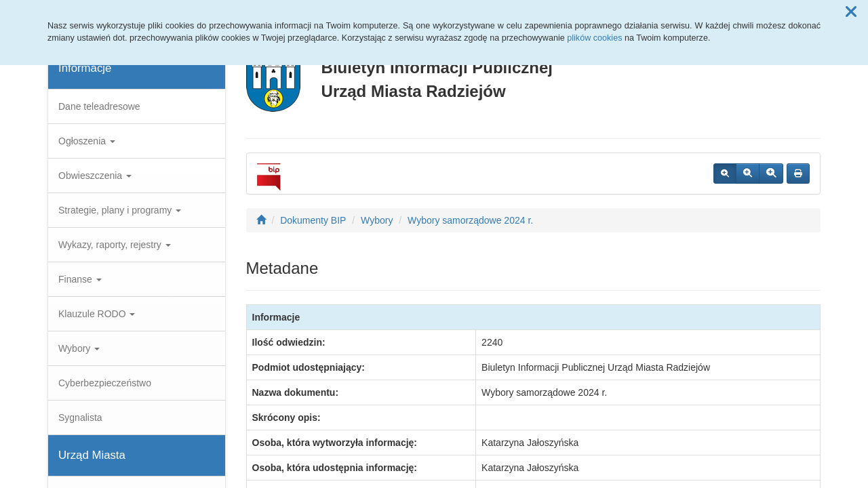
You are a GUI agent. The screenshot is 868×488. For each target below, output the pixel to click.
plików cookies (594, 38)
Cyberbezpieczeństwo (105, 383)
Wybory (79, 348)
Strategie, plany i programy (120, 210)
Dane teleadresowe (99, 106)
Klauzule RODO (97, 314)
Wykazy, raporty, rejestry (115, 245)
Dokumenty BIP (313, 220)
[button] (851, 12)
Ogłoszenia (87, 141)
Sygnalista (80, 418)
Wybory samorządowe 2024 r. (470, 220)
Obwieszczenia (95, 176)
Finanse (80, 279)
